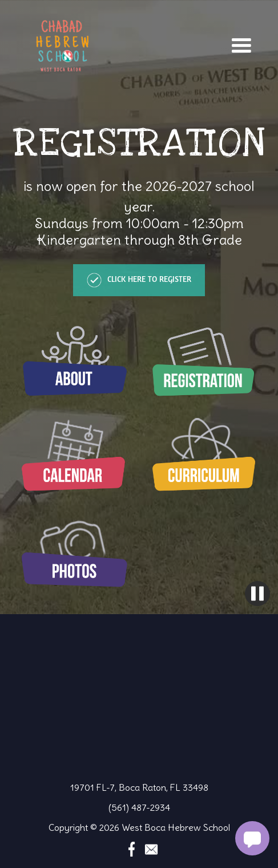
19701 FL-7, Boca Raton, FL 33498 (139, 787)
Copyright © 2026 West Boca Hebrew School (139, 827)
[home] (59, 45)
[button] (241, 46)
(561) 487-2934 (139, 807)
